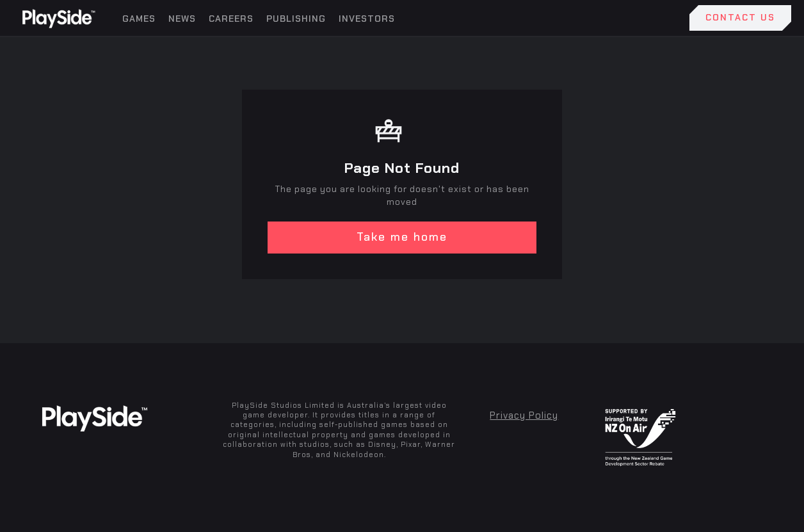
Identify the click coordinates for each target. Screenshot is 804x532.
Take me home (402, 237)
